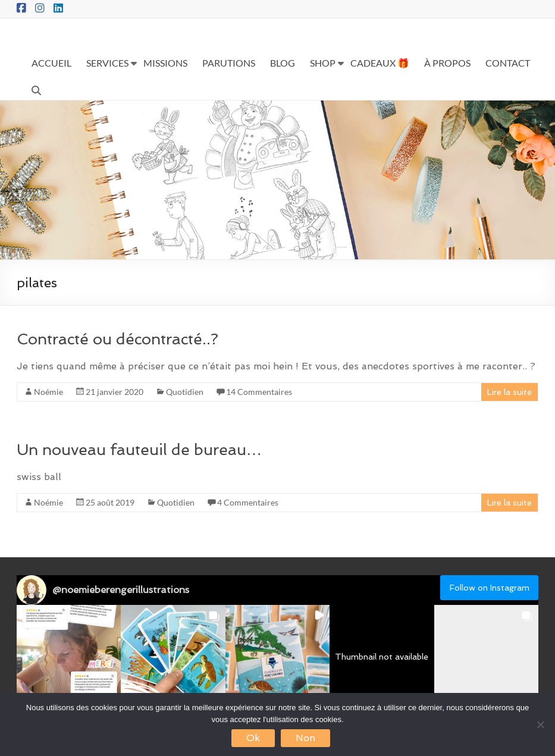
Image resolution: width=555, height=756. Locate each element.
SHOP (323, 63)
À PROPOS (447, 63)
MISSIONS (165, 63)
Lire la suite (509, 392)
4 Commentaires (248, 502)
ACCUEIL (51, 63)
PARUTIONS (229, 63)
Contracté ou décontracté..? (117, 339)
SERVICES (107, 63)
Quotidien (185, 392)
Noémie (48, 392)
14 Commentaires (259, 392)
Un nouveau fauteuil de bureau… (139, 450)
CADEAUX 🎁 (380, 63)
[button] (69, 657)
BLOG (283, 63)
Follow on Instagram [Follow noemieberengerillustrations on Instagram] (490, 588)
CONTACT (508, 63)
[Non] (540, 724)
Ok (253, 738)
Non (305, 738)
